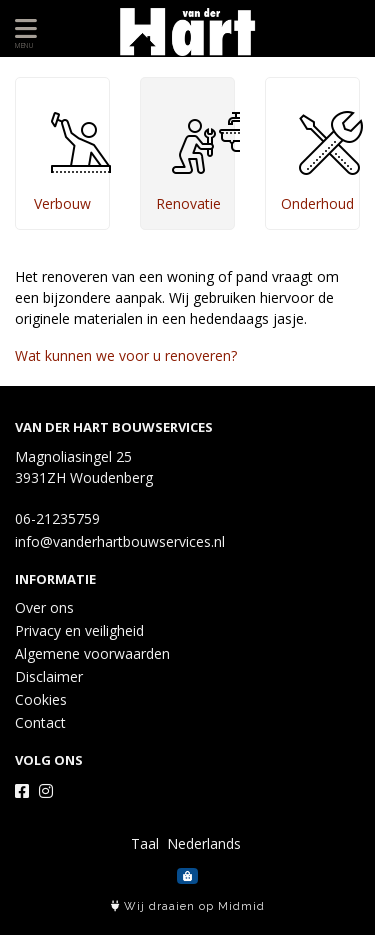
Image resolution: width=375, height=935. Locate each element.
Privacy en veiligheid (79, 630)
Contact (40, 722)
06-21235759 (57, 518)
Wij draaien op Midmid (188, 906)
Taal (145, 843)
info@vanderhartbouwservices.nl (120, 541)
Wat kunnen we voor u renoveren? (126, 355)
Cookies (41, 699)
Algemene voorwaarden (92, 653)
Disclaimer (49, 676)
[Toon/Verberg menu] (22, 28)
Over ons (44, 607)
